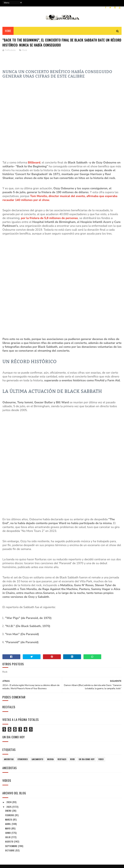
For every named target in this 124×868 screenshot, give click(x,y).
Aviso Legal (10, 846)
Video (101, 721)
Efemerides (23, 721)
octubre (10, 812)
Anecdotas (9, 721)
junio (8, 794)
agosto (10, 803)
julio (8, 799)
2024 (9, 764)
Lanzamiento (37, 721)
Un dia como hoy (87, 721)
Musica (50, 721)
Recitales (62, 721)
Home (8, 34)
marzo (9, 781)
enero (9, 772)
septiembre (12, 808)
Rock (25, 55)
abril (8, 786)
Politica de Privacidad (15, 842)
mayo (8, 790)
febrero (10, 777)
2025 (9, 768)
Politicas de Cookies (14, 850)
